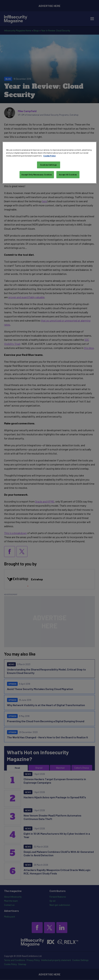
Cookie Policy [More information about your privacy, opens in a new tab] (50, 156)
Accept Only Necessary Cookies (37, 175)
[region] (49, 163)
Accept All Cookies (68, 175)
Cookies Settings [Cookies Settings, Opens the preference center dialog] (49, 165)
